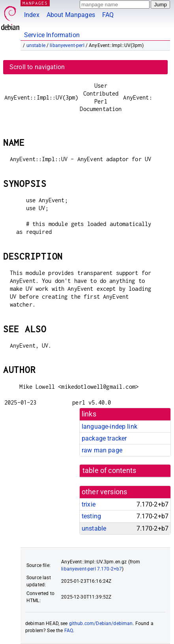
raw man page (102, 450)
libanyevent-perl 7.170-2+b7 (92, 569)
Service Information (52, 35)
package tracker (104, 438)
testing (91, 516)
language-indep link (109, 427)
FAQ (108, 15)
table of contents (109, 471)
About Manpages (71, 15)
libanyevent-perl (67, 45)
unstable (36, 45)
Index (32, 15)
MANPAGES (35, 3)
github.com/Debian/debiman (101, 623)
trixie (89, 504)
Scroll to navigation (37, 67)
